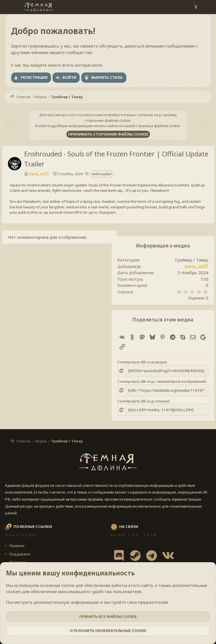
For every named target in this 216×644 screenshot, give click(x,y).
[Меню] (10, 7)
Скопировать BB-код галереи (143, 401)
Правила (17, 545)
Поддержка (20, 553)
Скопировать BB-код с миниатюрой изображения (161, 381)
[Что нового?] (196, 7)
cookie (68, 585)
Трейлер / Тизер (191, 260)
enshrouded (102, 174)
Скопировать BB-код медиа (142, 362)
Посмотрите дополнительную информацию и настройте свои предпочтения (87, 602)
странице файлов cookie (158, 126)
